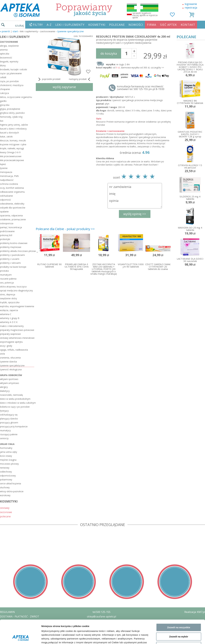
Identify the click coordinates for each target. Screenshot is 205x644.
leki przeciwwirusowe (11, 156)
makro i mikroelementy (12, 326)
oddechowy (6, 472)
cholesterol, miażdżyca (12, 85)
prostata (4, 271)
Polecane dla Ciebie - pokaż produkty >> (65, 229)
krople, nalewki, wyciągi (12, 148)
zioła (2, 354)
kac (2, 121)
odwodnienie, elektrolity (12, 204)
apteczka (5, 54)
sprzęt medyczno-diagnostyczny (16, 290)
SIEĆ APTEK (168, 25)
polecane (5, 516)
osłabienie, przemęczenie (13, 219)
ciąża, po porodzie (9, 81)
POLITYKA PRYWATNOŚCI (15, 621)
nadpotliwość (7, 180)
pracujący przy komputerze (14, 426)
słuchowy (5, 487)
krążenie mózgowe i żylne (13, 144)
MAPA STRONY (9, 639)
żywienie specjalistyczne (70, 31)
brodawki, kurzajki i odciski (13, 69)
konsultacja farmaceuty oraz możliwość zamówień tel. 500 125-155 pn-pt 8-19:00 (141, 88)
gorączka (5, 105)
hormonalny (6, 448)
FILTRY (38, 25)
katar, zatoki (6, 137)
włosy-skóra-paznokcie (12, 491)
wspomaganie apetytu (11, 342)
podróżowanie (7, 231)
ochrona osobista (9, 184)
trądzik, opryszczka (10, 302)
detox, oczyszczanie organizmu (16, 97)
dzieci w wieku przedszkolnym (15, 399)
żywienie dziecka (8, 362)
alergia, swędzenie (9, 46)
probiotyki (5, 239)
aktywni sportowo (9, 379)
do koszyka (109, 53)
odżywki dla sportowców (13, 208)
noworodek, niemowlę (11, 395)
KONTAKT (188, 25)
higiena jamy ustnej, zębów (14, 125)
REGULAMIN (7, 612)
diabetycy (5, 391)
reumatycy (5, 430)
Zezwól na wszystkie (179, 546)
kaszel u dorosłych (9, 133)
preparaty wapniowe (10, 334)
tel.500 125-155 (101, 612)
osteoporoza (7, 223)
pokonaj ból (6, 235)
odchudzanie (6, 196)
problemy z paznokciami (12, 255)
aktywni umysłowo (10, 383)
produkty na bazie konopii (13, 267)
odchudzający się (9, 415)
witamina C (6, 314)
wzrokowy (5, 495)
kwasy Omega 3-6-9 (10, 152)
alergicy (4, 387)
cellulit (3, 77)
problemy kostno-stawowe (14, 243)
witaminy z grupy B (10, 318)
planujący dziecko (9, 419)
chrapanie (5, 89)
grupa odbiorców (11, 375)
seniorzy (4, 438)
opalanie (4, 212)
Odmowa (179, 565)
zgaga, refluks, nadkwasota (14, 350)
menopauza (6, 172)
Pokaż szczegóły (168, 579)
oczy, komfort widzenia (12, 188)
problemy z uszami (10, 259)
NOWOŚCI (136, 25)
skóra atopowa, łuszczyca (13, 287)
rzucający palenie (9, 434)
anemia (4, 50)
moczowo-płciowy (9, 464)
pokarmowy (6, 480)
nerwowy (5, 468)
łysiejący (4, 411)
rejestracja (191, 8)
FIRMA (152, 25)
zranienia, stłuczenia (10, 358)
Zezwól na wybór (179, 556)
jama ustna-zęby (9, 452)
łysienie (4, 168)
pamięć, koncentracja (11, 227)
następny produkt (80, 79)
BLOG (3, 635)
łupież (3, 164)
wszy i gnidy (6, 346)
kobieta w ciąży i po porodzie (15, 407)
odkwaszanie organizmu (12, 192)
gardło (3, 101)
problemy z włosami (10, 263)
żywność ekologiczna (11, 369)
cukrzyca (4, 93)
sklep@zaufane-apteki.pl (101, 617)
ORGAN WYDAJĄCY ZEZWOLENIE (19, 630)
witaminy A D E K (9, 322)
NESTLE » (130, 97)
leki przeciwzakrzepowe (12, 160)
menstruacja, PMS (9, 176)
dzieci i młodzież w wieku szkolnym (17, 403)
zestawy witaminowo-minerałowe (17, 338)
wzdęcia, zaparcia (9, 310)
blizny (3, 65)
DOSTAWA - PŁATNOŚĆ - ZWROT (20, 617)
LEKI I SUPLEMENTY (70, 25)
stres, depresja (8, 294)
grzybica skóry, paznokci (12, 113)
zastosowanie (9, 42)
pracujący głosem (9, 423)
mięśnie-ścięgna (8, 460)
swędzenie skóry (8, 298)
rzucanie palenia (8, 279)
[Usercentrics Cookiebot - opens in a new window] (20, 579)
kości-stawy (6, 456)
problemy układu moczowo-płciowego (17, 251)
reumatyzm (6, 275)
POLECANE (117, 25)
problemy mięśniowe (11, 247)
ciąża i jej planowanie (11, 73)
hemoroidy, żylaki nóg (11, 117)
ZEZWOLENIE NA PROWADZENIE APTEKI (24, 626)
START (15, 31)
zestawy (5, 508)
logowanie (191, 4)
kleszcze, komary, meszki (13, 140)
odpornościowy (8, 476)
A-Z (49, 25)
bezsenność (6, 58)
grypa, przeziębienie (10, 109)
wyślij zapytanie (64, 87)
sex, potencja (7, 283)
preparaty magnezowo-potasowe (17, 330)
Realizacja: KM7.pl (195, 612)
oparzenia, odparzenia (11, 215)
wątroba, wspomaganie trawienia (17, 306)
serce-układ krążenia (10, 483)
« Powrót (5, 31)
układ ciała (7, 444)
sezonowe (6, 512)
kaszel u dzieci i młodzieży (13, 129)
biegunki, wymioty (9, 62)
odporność (6, 200)
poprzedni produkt (49, 79)
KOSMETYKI (97, 25)
